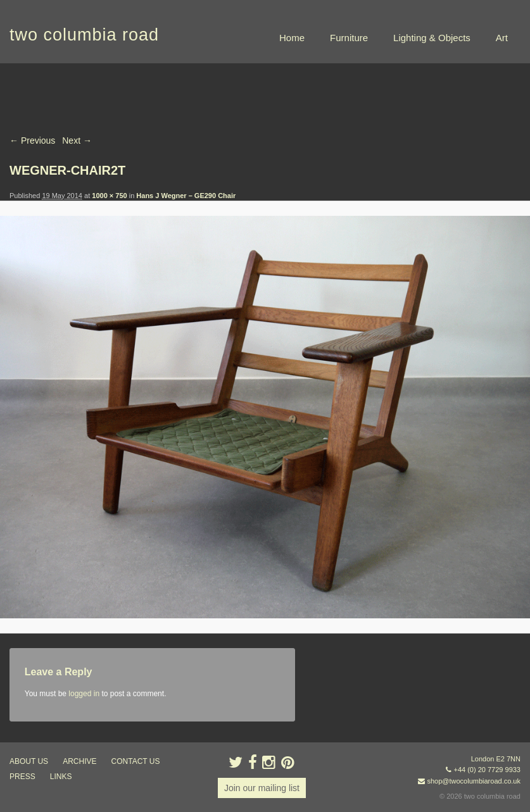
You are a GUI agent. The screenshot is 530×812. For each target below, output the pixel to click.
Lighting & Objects (432, 38)
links (61, 777)
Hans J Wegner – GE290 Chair (186, 196)
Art (502, 38)
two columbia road (84, 35)
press (22, 777)
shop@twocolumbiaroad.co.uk (474, 781)
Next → (77, 141)
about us (29, 761)
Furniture (349, 38)
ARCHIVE (79, 761)
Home (292, 38)
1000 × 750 (109, 196)
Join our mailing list (262, 788)
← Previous (32, 141)
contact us (136, 761)
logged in (84, 694)
